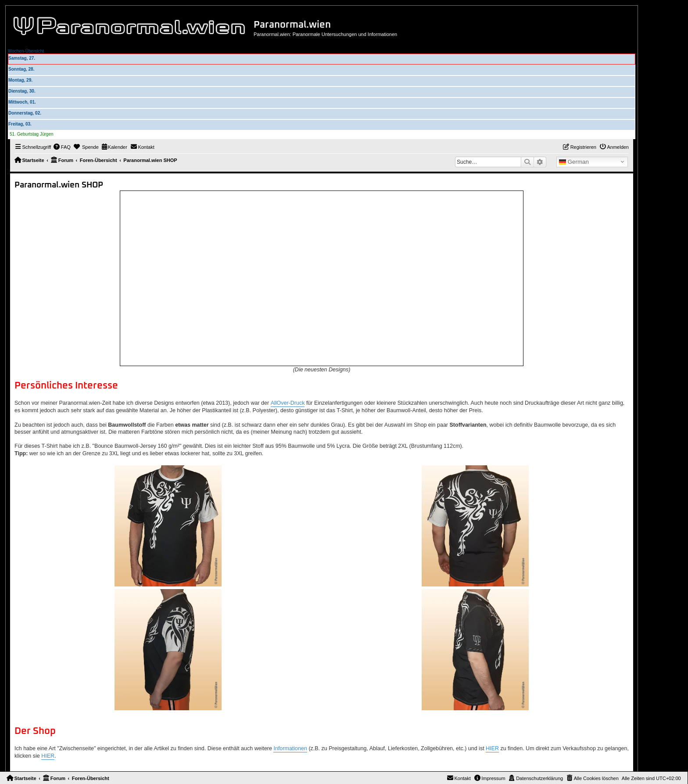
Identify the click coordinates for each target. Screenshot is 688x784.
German (574, 162)
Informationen (290, 748)
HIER (492, 748)
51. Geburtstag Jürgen (32, 134)
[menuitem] (62, 147)
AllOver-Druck (288, 403)
